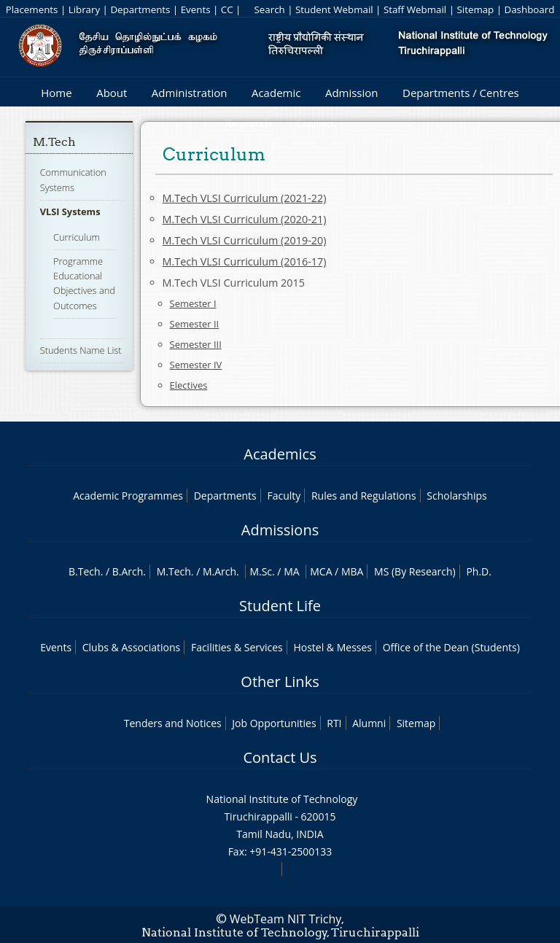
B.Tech (85, 571)
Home (56, 93)
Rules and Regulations (364, 496)
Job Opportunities (274, 723)
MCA (321, 571)
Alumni (369, 723)
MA (291, 571)
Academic (276, 93)
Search (269, 9)
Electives (189, 385)
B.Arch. (129, 571)
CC (227, 9)
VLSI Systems (70, 212)
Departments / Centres (461, 93)
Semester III (196, 344)
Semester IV (196, 365)
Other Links (280, 682)
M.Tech (54, 142)
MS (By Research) (415, 571)
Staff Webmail (415, 9)
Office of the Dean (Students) (451, 647)
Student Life (280, 606)
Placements (32, 9)
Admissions (280, 530)
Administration (190, 93)
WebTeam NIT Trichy (286, 919)
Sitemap (475, 9)
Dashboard (530, 9)
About (112, 93)
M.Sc (261, 571)
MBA (353, 571)
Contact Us (280, 757)
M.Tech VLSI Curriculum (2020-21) (245, 219)
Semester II (195, 324)
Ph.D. (479, 571)
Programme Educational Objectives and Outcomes (84, 283)
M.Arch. (221, 571)
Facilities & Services (237, 647)
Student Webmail (334, 9)
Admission (352, 93)
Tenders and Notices (173, 723)
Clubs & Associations (132, 647)
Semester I (193, 303)
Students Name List (81, 350)
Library (84, 9)
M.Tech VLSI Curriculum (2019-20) (245, 240)
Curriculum (77, 237)
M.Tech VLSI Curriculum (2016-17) (245, 261)
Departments (140, 9)
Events (196, 9)
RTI (334, 723)
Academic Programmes (128, 496)
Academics (280, 454)
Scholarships (456, 496)
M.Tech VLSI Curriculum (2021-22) (245, 198)
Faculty (284, 496)
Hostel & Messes (332, 647)
